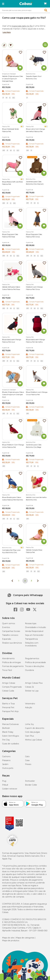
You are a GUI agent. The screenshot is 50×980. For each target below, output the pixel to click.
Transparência (31, 639)
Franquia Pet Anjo (10, 711)
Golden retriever (10, 789)
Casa (27, 760)
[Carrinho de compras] (45, 4)
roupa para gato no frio (22, 26)
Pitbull (5, 785)
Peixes (28, 764)
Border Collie (31, 785)
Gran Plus (29, 736)
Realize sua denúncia (12, 643)
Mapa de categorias (25, 938)
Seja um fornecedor (34, 635)
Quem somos (9, 623)
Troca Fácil (7, 670)
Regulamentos (32, 659)
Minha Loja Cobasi (33, 740)
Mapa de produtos (11, 941)
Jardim (5, 764)
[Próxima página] (38, 581)
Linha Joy (29, 724)
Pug (4, 781)
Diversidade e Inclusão (36, 627)
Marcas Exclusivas (10, 724)
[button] (3, 4)
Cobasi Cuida (8, 691)
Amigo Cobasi (9, 683)
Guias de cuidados (11, 744)
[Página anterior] (12, 581)
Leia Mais (7, 32)
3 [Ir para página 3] (31, 581)
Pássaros (6, 760)
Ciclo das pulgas (32, 732)
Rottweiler (30, 781)
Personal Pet (8, 707)
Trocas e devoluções (35, 666)
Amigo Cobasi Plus (34, 683)
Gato (27, 756)
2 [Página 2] (25, 581)
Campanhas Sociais (11, 631)
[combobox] (25, 10)
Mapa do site (8, 938)
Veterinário (30, 704)
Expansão (7, 639)
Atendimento (8, 659)
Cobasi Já (29, 687)
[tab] (4, 45)
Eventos (6, 627)
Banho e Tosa (8, 704)
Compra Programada (12, 687)
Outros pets (8, 768)
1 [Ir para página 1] (19, 581)
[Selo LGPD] (12, 846)
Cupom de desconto (35, 728)
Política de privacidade (35, 662)
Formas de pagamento (13, 666)
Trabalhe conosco (10, 635)
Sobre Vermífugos (11, 736)
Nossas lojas (31, 623)
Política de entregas (11, 662)
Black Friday (8, 732)
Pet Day (6, 740)
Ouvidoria (29, 670)
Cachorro (6, 756)
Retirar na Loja (32, 691)
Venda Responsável (34, 631)
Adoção (29, 707)
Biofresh (6, 728)
